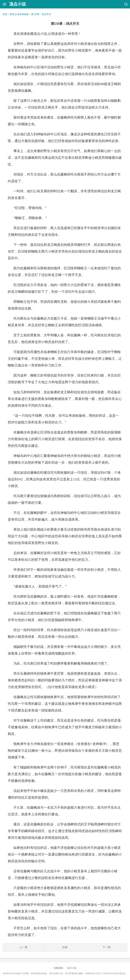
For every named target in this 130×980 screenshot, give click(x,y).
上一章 (23, 947)
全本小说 (72, 968)
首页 (5, 14)
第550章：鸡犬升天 (41, 14)
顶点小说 (17, 4)
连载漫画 (58, 968)
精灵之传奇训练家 (19, 14)
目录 (65, 947)
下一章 (107, 947)
